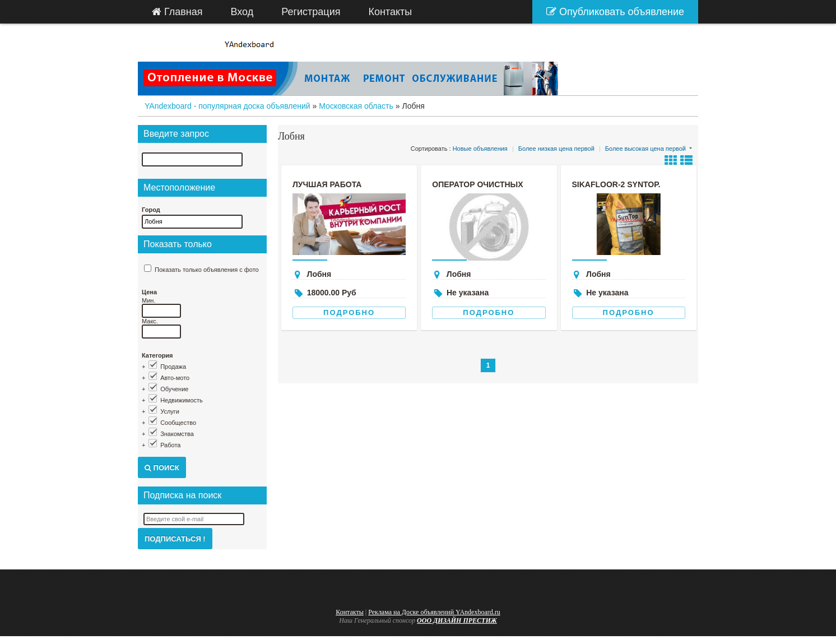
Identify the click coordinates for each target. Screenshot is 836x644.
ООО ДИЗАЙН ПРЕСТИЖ (457, 620)
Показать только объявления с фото (207, 270)
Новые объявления (480, 149)
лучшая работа (327, 184)
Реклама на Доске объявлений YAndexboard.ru (434, 612)
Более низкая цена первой (556, 149)
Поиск (162, 468)
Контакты (350, 612)
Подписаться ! (175, 539)
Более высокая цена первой (645, 149)
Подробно (349, 312)
